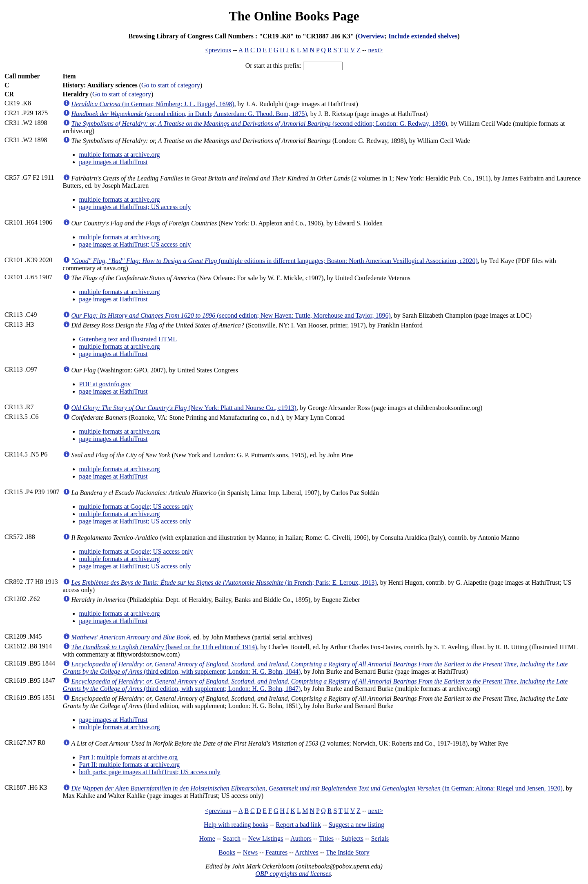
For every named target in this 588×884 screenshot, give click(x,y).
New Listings (266, 838)
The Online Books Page (294, 16)
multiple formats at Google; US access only (136, 507)
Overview (371, 36)
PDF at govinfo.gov (105, 384)
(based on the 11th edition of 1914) (164, 647)
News (250, 852)
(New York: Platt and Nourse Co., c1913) (184, 408)
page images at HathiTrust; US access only (135, 207)
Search (232, 838)
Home (207, 838)
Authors (301, 838)
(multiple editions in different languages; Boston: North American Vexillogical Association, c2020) (275, 261)
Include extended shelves (423, 36)
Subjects (352, 838)
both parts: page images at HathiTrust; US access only (150, 772)
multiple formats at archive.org (120, 155)
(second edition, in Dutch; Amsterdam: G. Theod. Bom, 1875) (189, 114)
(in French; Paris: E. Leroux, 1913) (224, 582)
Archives (307, 852)
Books (227, 852)
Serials (380, 838)
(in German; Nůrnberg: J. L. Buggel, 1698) (153, 104)
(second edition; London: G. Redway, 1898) (259, 124)
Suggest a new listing (356, 825)
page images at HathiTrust (114, 162)
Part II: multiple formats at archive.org (130, 765)
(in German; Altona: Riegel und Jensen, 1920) (317, 788)
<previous (218, 50)
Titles (326, 838)
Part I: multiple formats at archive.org (128, 757)
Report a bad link (298, 825)
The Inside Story (348, 852)
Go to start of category (171, 85)
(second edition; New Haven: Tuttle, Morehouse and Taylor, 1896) (231, 315)
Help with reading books (236, 825)
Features (276, 852)
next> (376, 50)
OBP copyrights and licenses (293, 874)
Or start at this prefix (273, 66)
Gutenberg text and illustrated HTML (128, 339)
